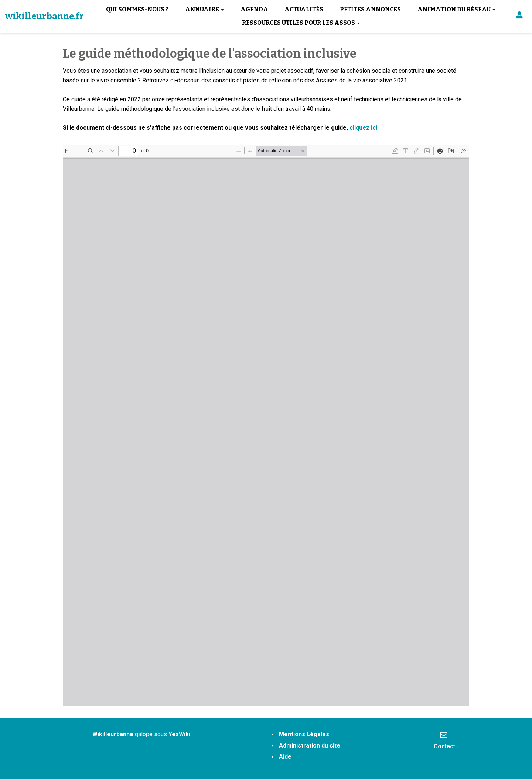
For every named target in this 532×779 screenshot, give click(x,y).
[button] (519, 16)
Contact (444, 740)
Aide (285, 757)
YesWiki (179, 734)
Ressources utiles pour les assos (301, 23)
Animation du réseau (456, 9)
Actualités (304, 9)
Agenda (254, 9)
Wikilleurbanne (113, 734)
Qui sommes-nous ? (137, 9)
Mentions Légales (304, 734)
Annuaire (204, 9)
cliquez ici (363, 128)
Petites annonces (370, 9)
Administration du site (310, 746)
